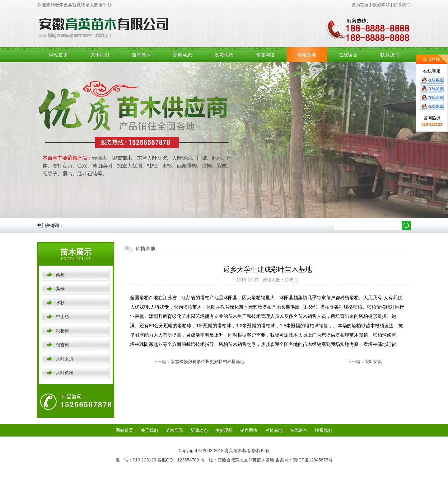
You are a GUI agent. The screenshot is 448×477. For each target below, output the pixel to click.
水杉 (60, 303)
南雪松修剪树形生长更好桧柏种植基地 (208, 361)
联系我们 (402, 5)
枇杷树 (63, 331)
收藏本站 (381, 5)
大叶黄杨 (65, 373)
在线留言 (348, 55)
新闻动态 (183, 55)
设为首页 (360, 5)
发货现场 (224, 55)
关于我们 (100, 55)
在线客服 (436, 80)
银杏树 (63, 345)
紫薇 (60, 289)
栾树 (60, 275)
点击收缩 (432, 59)
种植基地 (307, 55)
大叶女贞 (65, 359)
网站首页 (58, 55)
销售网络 (265, 55)
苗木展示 (141, 55)
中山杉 (63, 317)
